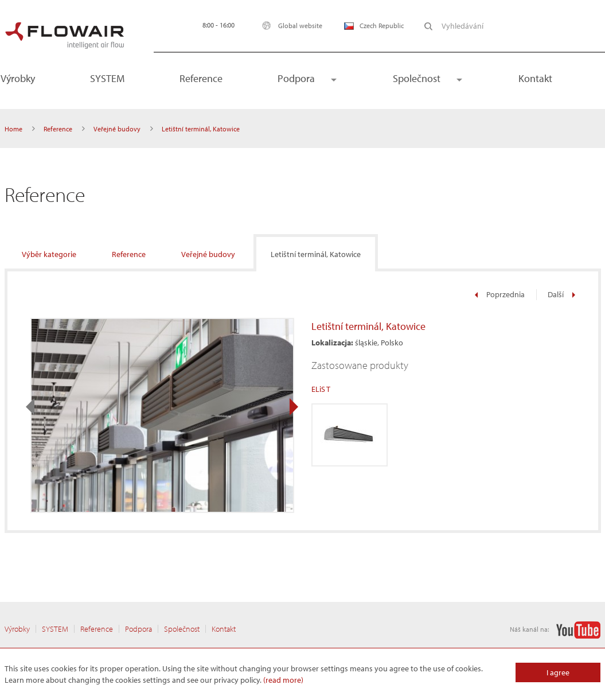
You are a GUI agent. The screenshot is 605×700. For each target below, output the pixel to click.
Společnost (417, 78)
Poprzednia (500, 294)
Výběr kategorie (49, 254)
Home (13, 129)
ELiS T (321, 389)
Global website (289, 26)
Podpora (296, 78)
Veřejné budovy (117, 129)
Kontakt (535, 78)
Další (561, 294)
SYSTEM (107, 78)
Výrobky (17, 629)
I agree (558, 672)
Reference (201, 78)
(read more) (283, 680)
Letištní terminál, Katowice (316, 254)
